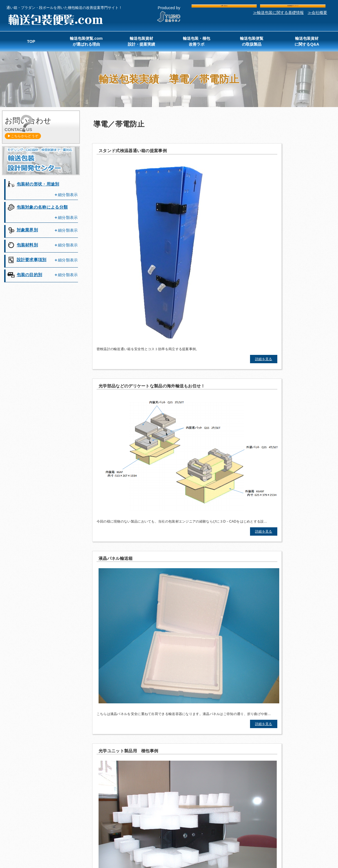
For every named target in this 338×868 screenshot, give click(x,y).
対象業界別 (27, 230)
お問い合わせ (224, 9)
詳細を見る (149, 281)
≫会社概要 (317, 19)
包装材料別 (27, 245)
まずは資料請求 (250, 560)
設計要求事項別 (32, 260)
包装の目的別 (30, 275)
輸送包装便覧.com (55, 20)
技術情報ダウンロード (293, 9)
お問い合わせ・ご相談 (88, 560)
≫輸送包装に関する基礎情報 (278, 19)
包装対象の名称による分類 (42, 207)
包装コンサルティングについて (250, 584)
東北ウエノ (289, 841)
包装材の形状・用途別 (38, 184)
